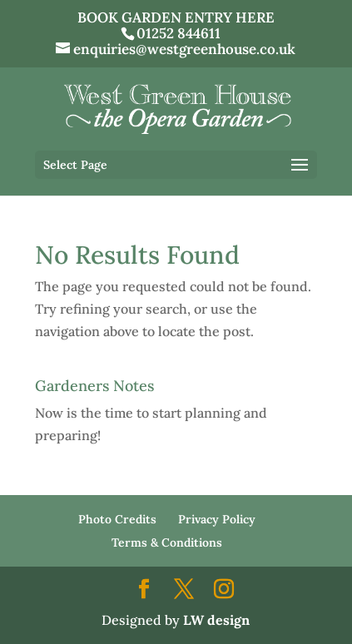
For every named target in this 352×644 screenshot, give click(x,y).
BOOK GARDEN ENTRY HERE (176, 17)
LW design (216, 620)
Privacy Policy (217, 519)
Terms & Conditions (167, 542)
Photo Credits (117, 519)
